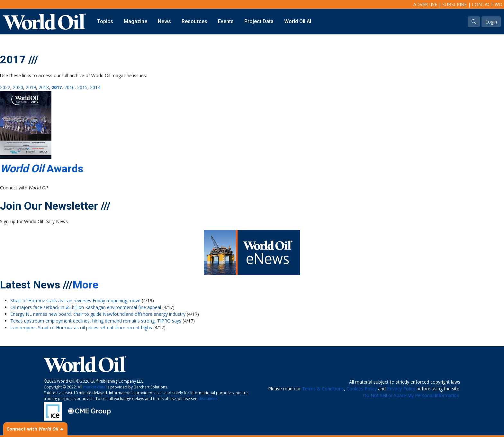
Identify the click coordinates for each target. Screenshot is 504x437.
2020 (18, 87)
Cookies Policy (362, 389)
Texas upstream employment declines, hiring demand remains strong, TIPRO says (96, 321)
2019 (31, 87)
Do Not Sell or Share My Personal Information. (412, 395)
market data (94, 387)
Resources (194, 21)
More (85, 285)
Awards (42, 168)
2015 (82, 87)
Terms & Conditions (323, 389)
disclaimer (208, 399)
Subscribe (455, 4)
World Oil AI (298, 21)
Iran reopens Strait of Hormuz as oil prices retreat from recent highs (81, 328)
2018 (44, 87)
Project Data (259, 21)
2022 (5, 87)
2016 (69, 87)
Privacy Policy (401, 389)
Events (226, 21)
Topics (105, 21)
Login (491, 22)
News (164, 21)
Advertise (425, 4)
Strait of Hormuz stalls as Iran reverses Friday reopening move (75, 300)
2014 (95, 87)
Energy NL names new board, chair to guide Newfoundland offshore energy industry (98, 314)
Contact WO (487, 4)
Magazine (135, 21)
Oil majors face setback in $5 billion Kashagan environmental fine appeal (86, 307)
